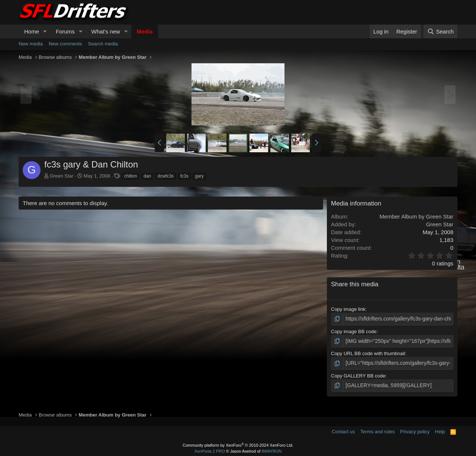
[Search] (440, 31)
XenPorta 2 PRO (210, 449)
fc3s (184, 176)
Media (145, 31)
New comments (65, 44)
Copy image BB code (354, 331)
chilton (131, 176)
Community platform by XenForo (238, 443)
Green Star (62, 176)
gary (199, 176)
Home (32, 31)
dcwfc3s (166, 176)
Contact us (343, 430)
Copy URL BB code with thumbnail (368, 353)
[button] (45, 31)
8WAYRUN (271, 449)
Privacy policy (415, 430)
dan (147, 176)
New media (31, 44)
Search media (103, 44)
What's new (106, 31)
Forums (65, 31)
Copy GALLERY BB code (358, 374)
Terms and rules (377, 430)
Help (440, 430)
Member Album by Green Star (416, 216)
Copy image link (348, 309)
